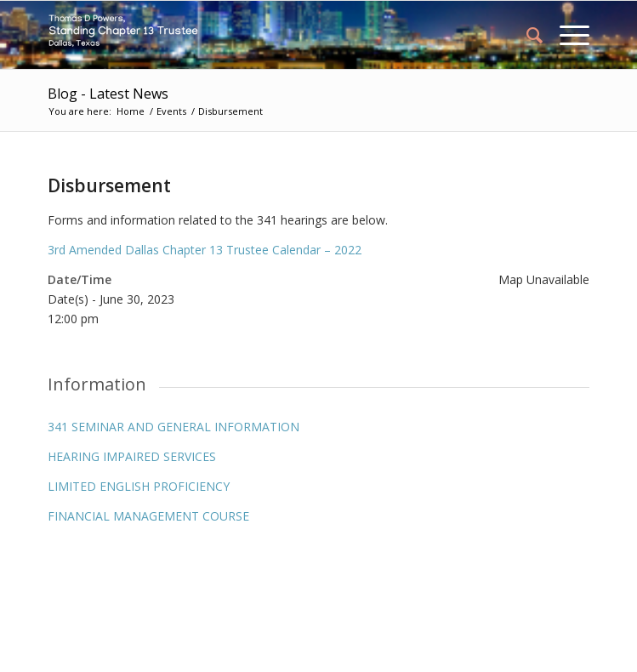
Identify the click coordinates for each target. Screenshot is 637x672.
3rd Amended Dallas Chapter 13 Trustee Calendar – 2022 (205, 250)
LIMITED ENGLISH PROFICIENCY (139, 486)
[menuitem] (526, 35)
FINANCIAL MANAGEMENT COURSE (148, 516)
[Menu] (566, 35)
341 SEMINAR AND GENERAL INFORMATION (173, 427)
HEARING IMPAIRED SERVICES (132, 456)
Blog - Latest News (108, 94)
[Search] (526, 35)
